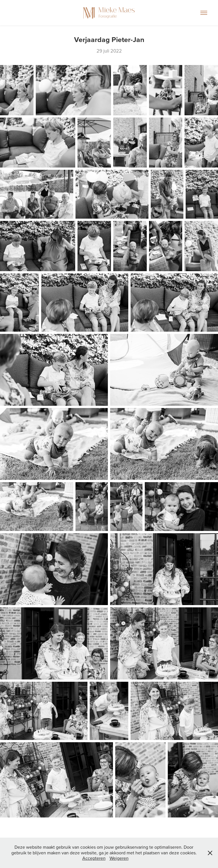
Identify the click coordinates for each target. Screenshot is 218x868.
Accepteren (94, 858)
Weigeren (119, 858)
